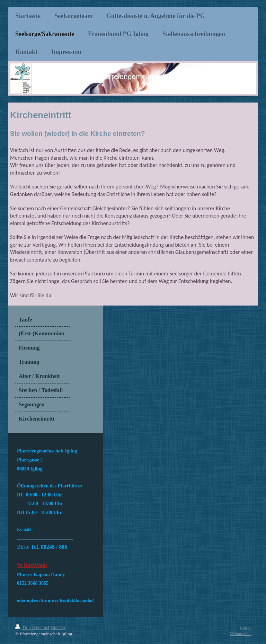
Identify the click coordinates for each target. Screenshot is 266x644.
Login (245, 627)
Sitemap (58, 628)
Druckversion (32, 628)
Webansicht (240, 633)
